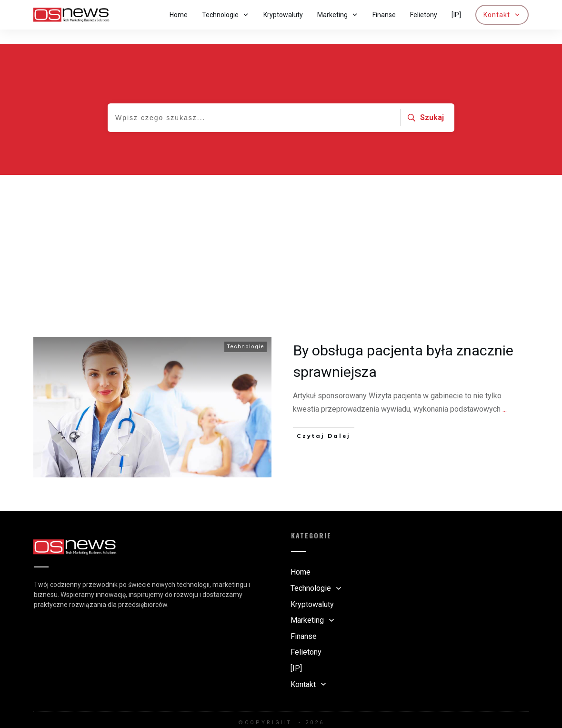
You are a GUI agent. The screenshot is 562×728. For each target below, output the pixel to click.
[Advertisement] (281, 232)
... (505, 395)
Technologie (246, 332)
